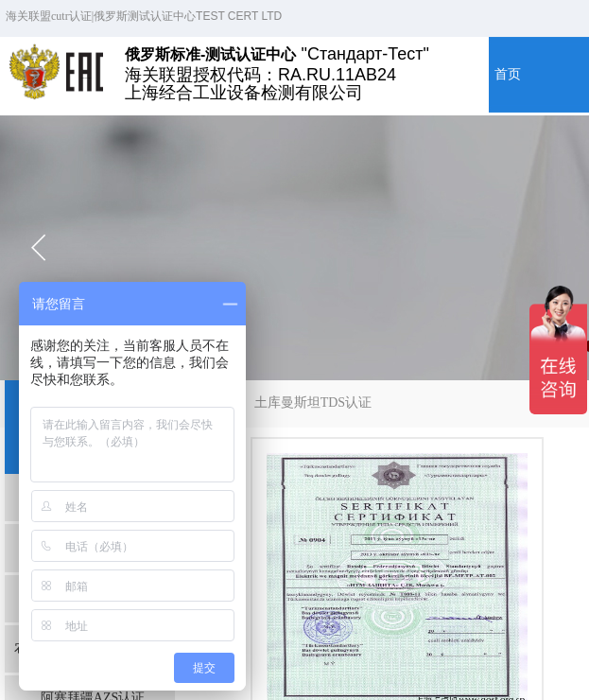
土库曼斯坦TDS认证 (313, 402)
